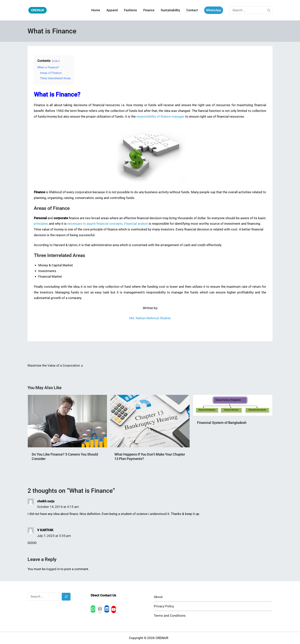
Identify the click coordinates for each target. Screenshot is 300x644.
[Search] (66, 597)
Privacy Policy (164, 606)
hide (56, 61)
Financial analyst (136, 224)
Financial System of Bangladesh (222, 423)
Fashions (130, 10)
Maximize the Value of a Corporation (54, 366)
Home (96, 10)
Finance (149, 10)
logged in (53, 569)
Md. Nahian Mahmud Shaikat (150, 318)
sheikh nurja (46, 501)
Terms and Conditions (170, 616)
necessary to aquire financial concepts (95, 224)
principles (41, 224)
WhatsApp (214, 10)
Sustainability (170, 10)
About (158, 597)
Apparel (112, 10)
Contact (192, 10)
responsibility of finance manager (160, 117)
